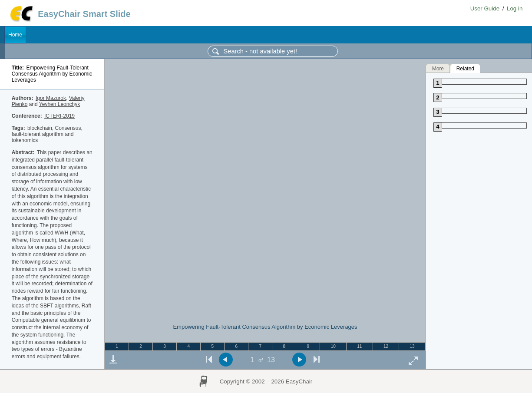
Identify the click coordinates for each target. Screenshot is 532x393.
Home (15, 35)
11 (359, 346)
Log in (515, 8)
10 (333, 346)
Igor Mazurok (51, 98)
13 (412, 346)
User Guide (485, 8)
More (438, 68)
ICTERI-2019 (59, 116)
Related (465, 68)
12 (386, 346)
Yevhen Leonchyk (59, 104)
